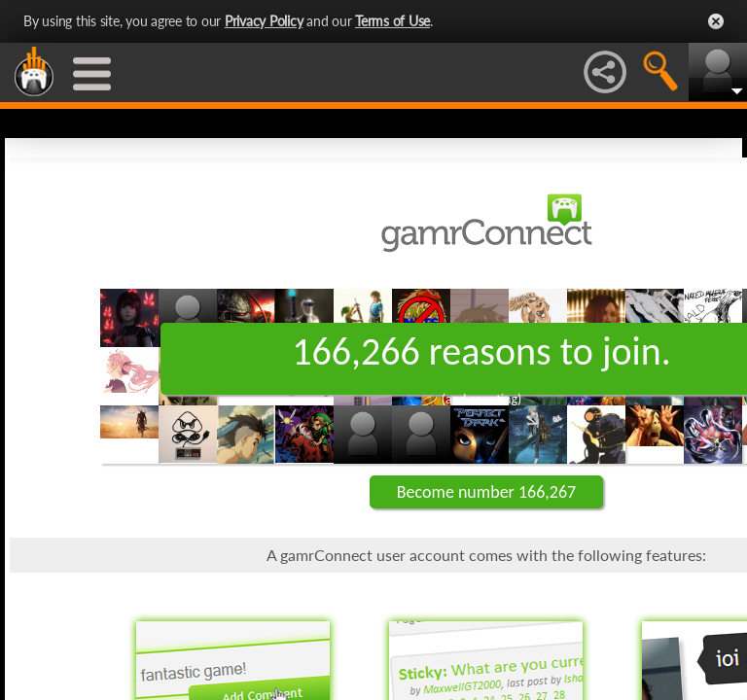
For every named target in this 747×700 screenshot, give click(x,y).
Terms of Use (392, 21)
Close (716, 21)
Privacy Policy (264, 21)
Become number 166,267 (486, 492)
